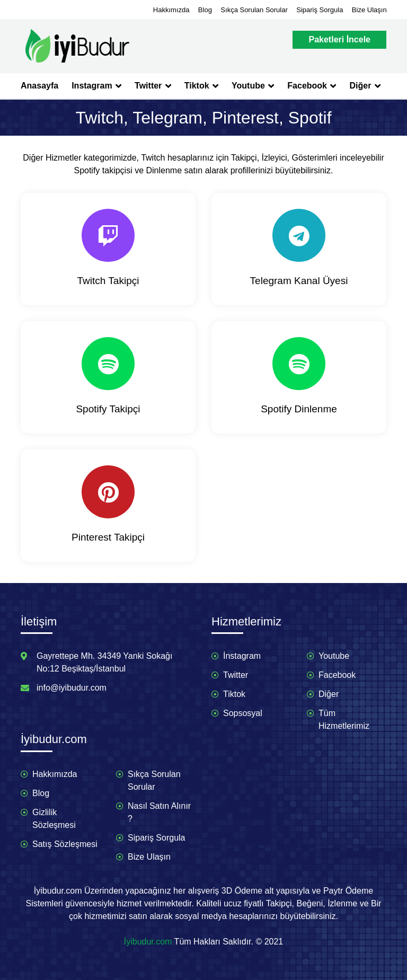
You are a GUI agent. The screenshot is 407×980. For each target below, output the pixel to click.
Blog (205, 10)
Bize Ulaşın (369, 10)
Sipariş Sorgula (320, 10)
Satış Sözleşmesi (65, 844)
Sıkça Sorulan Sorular (254, 10)
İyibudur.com (148, 942)
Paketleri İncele (339, 39)
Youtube (253, 86)
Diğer (365, 86)
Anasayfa (39, 86)
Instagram (96, 86)
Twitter (153, 86)
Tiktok (201, 86)
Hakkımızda (171, 10)
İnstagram (242, 656)
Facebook (312, 86)
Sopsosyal (243, 713)
